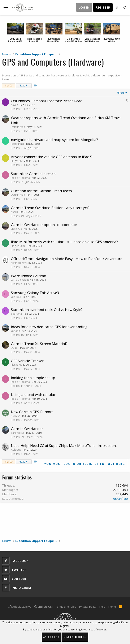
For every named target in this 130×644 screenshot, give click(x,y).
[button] (6, 8)
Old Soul (16, 297)
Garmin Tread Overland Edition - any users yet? (50, 208)
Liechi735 (16, 229)
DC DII (15, 348)
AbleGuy (16, 450)
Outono (16, 331)
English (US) (43, 607)
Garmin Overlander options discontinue (44, 225)
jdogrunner (18, 144)
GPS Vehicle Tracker (27, 361)
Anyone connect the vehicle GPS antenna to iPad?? (52, 157)
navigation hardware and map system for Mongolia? (54, 140)
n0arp (14, 212)
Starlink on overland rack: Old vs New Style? (47, 310)
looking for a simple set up (33, 378)
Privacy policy (88, 607)
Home (112, 607)
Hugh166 (16, 161)
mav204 (16, 416)
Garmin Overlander (27, 429)
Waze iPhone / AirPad (29, 276)
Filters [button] (121, 93)
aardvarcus (18, 433)
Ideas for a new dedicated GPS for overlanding (49, 327)
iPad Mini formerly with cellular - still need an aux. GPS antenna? (64, 242)
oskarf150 (121, 498)
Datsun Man (18, 127)
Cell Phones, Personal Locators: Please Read (47, 101)
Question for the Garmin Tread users (41, 191)
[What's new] (117, 8)
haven (14, 105)
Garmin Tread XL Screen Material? (39, 344)
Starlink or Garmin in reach (33, 174)
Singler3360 (18, 246)
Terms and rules (66, 607)
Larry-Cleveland (20, 280)
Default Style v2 (20, 607)
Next (24, 85)
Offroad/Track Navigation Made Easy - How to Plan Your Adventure (67, 259)
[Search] (125, 8)
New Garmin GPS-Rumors (32, 412)
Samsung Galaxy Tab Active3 (35, 293)
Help (102, 607)
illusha (15, 365)
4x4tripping (18, 263)
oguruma (16, 314)
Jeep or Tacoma (20, 178)
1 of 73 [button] (9, 85)
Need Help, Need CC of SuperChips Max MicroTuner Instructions (64, 446)
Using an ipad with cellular (33, 395)
